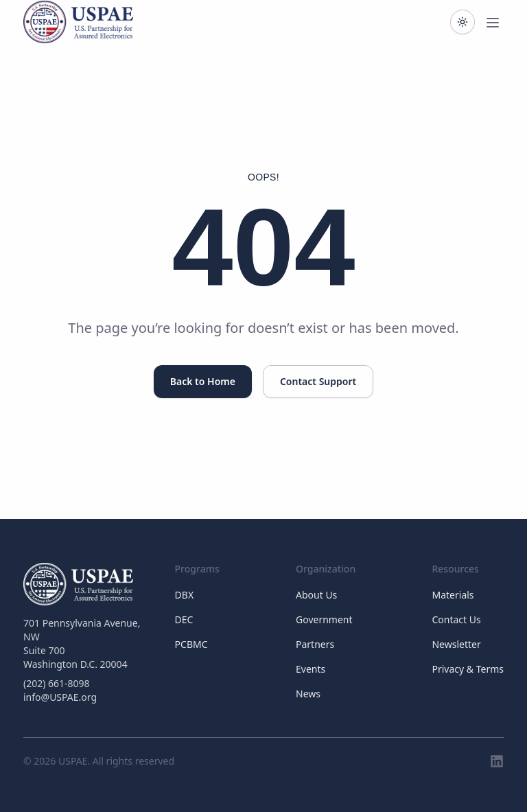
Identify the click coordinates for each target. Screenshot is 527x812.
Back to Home (203, 381)
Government (324, 619)
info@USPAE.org (60, 697)
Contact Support (318, 381)
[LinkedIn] (497, 761)
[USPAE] (85, 584)
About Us (316, 595)
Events (311, 669)
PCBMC (191, 644)
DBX (185, 595)
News (308, 694)
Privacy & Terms (468, 669)
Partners (315, 644)
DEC (184, 619)
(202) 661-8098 (57, 683)
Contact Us (456, 619)
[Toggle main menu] (493, 22)
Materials (453, 595)
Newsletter (456, 644)
